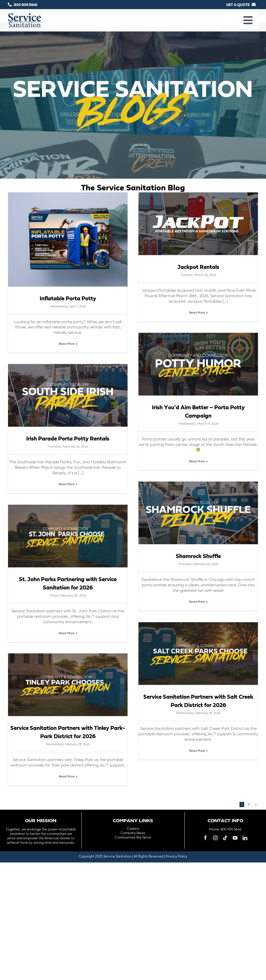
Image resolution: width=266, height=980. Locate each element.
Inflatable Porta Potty (68, 299)
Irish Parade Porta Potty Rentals (68, 439)
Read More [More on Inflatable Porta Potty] (67, 344)
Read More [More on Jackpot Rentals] (197, 313)
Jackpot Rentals (198, 267)
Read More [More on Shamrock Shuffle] (197, 602)
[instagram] (215, 838)
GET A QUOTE (238, 5)
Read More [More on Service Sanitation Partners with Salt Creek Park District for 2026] (197, 751)
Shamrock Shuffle (198, 556)
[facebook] (205, 838)
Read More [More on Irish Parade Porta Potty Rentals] (67, 484)
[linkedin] (245, 838)
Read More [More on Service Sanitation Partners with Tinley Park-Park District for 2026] (67, 777)
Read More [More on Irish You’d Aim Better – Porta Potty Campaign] (197, 462)
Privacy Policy (177, 857)
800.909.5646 (25, 5)
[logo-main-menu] (25, 15)
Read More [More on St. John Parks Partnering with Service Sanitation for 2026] (67, 633)
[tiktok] (225, 838)
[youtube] (235, 838)
